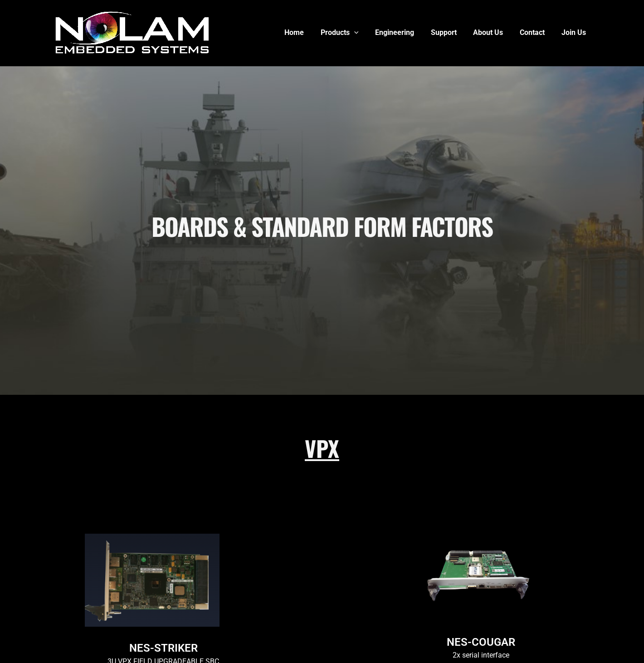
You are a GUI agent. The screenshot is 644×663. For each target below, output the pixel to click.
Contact (535, 32)
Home (308, 32)
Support (451, 32)
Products (351, 33)
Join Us (575, 32)
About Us (493, 32)
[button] (366, 33)
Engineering (404, 32)
